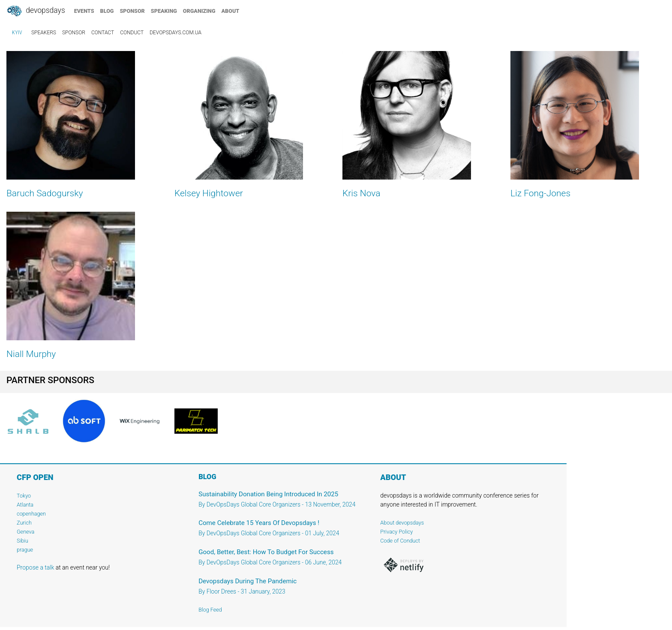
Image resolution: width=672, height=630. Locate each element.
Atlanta (25, 505)
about (231, 11)
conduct (132, 33)
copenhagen (31, 514)
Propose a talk (35, 567)
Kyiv (17, 33)
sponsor (132, 11)
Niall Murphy (31, 354)
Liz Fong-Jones (540, 193)
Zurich (24, 523)
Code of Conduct (400, 541)
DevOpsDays (36, 11)
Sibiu (22, 541)
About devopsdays (402, 523)
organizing (199, 11)
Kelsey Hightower (209, 193)
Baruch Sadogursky (45, 193)
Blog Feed (210, 610)
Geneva (25, 532)
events (84, 11)
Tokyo (24, 496)
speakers (44, 33)
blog (107, 11)
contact (103, 33)
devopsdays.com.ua (175, 33)
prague (25, 550)
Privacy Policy (396, 532)
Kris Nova (361, 193)
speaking (164, 11)
